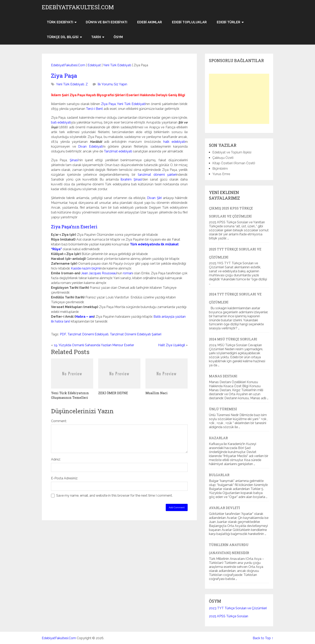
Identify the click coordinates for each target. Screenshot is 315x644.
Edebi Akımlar (150, 22)
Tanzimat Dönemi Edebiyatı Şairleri (136, 334)
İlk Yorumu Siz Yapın (112, 84)
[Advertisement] (239, 99)
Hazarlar (218, 438)
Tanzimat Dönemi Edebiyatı (88, 334)
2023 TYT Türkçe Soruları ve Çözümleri (238, 608)
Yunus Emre (221, 174)
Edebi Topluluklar (189, 22)
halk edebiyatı (174, 142)
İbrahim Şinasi (131, 179)
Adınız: (56, 459)
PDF (63, 334)
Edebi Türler (229, 22)
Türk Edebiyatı (60, 22)
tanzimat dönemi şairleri (157, 175)
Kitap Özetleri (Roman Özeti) (234, 163)
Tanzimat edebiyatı (118, 151)
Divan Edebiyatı (90, 146)
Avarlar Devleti (224, 508)
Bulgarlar (219, 475)
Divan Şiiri (154, 198)
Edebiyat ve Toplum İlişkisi (232, 152)
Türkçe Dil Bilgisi (63, 37)
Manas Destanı (223, 376)
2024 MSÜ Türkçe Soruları (233, 339)
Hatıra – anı (85, 317)
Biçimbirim (220, 169)
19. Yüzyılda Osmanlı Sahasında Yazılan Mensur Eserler (94, 345)
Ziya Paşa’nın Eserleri (74, 227)
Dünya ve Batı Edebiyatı (106, 22)
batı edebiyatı (61, 122)
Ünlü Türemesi (223, 409)
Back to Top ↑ (263, 638)
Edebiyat (94, 65)
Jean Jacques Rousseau (99, 273)
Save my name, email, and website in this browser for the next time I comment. (114, 496)
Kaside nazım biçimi (86, 268)
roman (128, 273)
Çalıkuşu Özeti (223, 158)
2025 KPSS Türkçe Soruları (229, 616)
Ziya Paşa (64, 76)
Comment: (59, 421)
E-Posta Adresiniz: (64, 478)
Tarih (96, 37)
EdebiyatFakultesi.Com (78, 7)
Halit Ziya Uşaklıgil (172, 345)
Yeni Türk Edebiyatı (117, 65)
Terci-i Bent (94, 109)
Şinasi (74, 160)
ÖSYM (118, 37)
